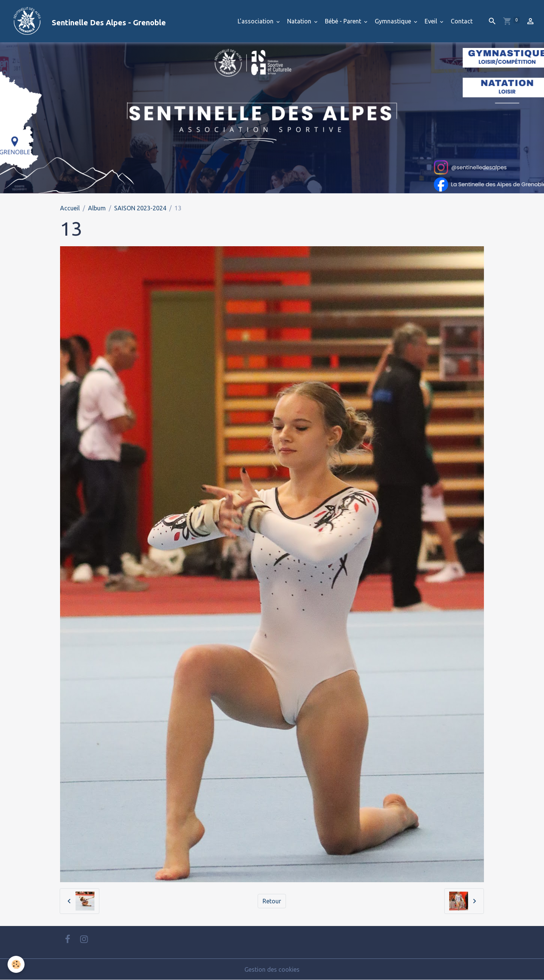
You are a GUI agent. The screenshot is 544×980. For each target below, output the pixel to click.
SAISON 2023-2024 (140, 208)
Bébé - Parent (344, 21)
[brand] (86, 21)
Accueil (70, 208)
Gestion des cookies (272, 969)
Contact (462, 21)
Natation (300, 21)
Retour (272, 901)
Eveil (432, 21)
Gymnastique (394, 21)
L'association (256, 21)
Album (97, 208)
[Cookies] (16, 964)
